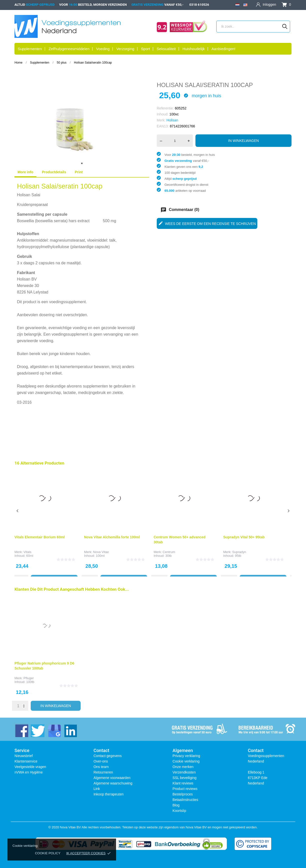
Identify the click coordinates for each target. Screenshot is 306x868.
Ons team (101, 767)
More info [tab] (25, 172)
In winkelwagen (243, 141)
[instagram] (54, 730)
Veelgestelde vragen (30, 767)
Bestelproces (183, 794)
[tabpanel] (82, 125)
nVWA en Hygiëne (29, 772)
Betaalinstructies (185, 800)
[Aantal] (175, 141)
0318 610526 (199, 5)
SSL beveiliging (184, 778)
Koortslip (179, 811)
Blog (176, 805)
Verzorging (125, 49)
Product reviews (185, 789)
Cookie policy (48, 853)
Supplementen (30, 49)
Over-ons (101, 761)
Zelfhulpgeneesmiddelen (69, 49)
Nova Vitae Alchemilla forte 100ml (112, 537)
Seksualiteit (166, 49)
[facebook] (21, 730)
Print (79, 172)
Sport (146, 49)
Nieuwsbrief (24, 756)
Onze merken (183, 767)
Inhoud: (163, 114)
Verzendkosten (184, 772)
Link (97, 789)
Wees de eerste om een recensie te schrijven (207, 223)
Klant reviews (183, 783)
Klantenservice (26, 761)
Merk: (161, 120)
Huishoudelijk (194, 49)
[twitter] (38, 730)
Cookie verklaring (186, 761)
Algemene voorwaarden (112, 778)
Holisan (172, 120)
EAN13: (163, 126)
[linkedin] (70, 730)
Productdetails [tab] (54, 172)
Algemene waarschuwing (113, 783)
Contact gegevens (108, 756)
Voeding (103, 49)
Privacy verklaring (186, 756)
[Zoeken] (285, 26)
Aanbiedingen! (223, 49)
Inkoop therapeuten (109, 794)
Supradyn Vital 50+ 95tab (244, 537)
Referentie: (165, 108)
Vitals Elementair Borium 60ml (40, 537)
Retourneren (103, 772)
